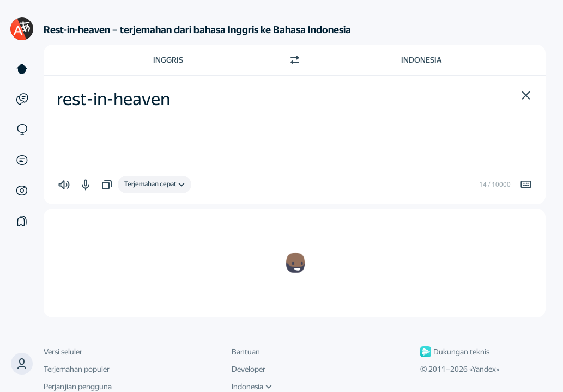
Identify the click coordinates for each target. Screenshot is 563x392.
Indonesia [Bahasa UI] (252, 387)
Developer (249, 369)
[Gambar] (22, 191)
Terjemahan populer (77, 369)
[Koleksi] (22, 221)
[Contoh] (22, 99)
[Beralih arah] (295, 60)
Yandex (484, 369)
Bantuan (246, 352)
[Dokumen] (22, 160)
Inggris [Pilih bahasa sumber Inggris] (168, 60)
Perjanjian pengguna (78, 387)
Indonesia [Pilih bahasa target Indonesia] (421, 60)
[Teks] (22, 69)
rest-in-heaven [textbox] (113, 99)
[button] (22, 364)
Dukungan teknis (455, 352)
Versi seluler (63, 352)
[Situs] (22, 130)
